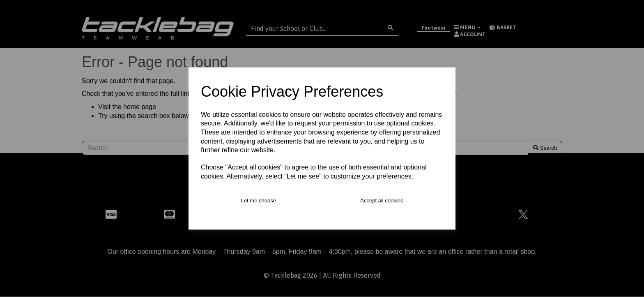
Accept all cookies (382, 201)
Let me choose (259, 201)
